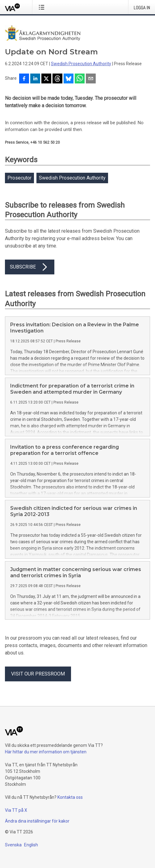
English (31, 845)
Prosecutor (19, 178)
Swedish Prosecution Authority (81, 64)
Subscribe (30, 267)
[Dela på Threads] (57, 79)
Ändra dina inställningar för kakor (37, 821)
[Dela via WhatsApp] (80, 79)
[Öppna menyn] (43, 7)
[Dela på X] (46, 79)
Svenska (13, 845)
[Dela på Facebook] (24, 79)
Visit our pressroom (38, 674)
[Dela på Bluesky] (69, 79)
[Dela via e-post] (91, 79)
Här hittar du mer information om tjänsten (46, 752)
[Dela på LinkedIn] (35, 79)
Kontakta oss (70, 797)
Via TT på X (16, 810)
